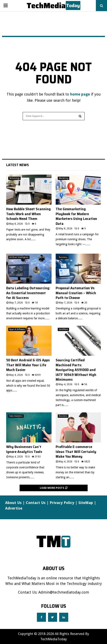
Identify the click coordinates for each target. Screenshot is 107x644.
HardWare (63, 329)
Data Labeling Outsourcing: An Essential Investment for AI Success (28, 293)
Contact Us (36, 503)
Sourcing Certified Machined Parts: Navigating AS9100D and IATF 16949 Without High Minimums (76, 370)
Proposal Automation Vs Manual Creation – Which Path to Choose (76, 293)
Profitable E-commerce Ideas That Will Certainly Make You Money (76, 452)
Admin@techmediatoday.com (64, 592)
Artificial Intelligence (19, 257)
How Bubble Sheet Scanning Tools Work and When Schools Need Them (28, 214)
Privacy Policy (62, 503)
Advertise (14, 508)
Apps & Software (17, 329)
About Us (13, 503)
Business (63, 257)
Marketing (63, 178)
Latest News (18, 165)
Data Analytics (16, 416)
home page (80, 94)
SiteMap (86, 503)
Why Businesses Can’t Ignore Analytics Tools (24, 449)
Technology (14, 178)
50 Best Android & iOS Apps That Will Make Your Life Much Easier (28, 365)
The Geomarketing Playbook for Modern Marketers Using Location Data (76, 216)
